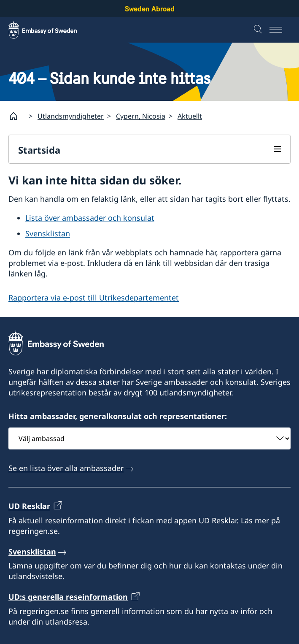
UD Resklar (29, 506)
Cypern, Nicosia (141, 116)
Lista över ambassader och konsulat (90, 218)
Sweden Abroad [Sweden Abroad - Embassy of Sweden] (150, 9)
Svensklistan (48, 233)
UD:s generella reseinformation (68, 597)
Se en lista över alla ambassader (66, 468)
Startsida (39, 150)
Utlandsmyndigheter (71, 116)
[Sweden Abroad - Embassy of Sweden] (51, 30)
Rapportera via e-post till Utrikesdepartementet (94, 298)
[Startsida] (17, 116)
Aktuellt (190, 116)
